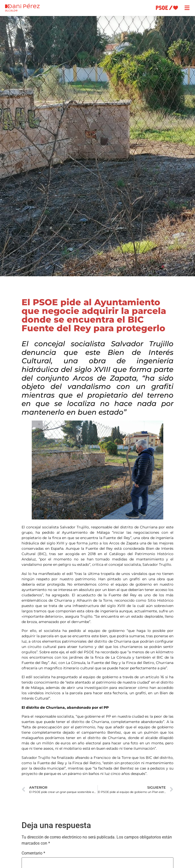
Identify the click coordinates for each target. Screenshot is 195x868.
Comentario (33, 853)
